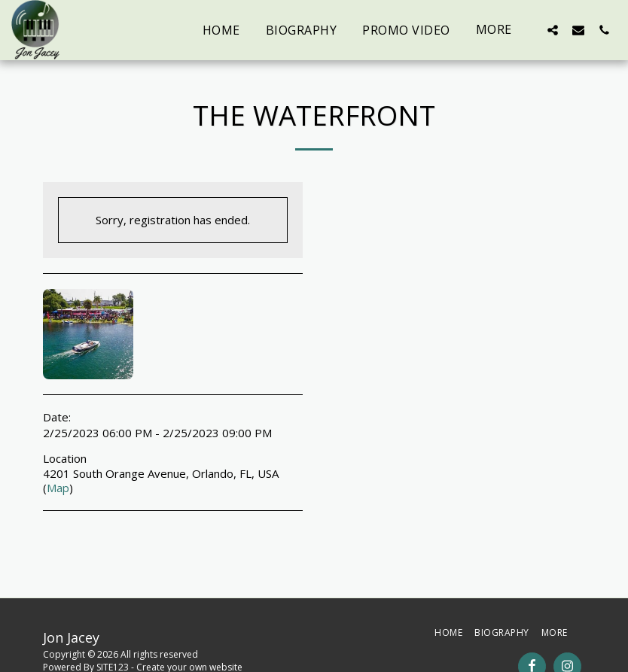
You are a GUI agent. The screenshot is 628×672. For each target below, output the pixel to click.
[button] (553, 30)
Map (58, 488)
